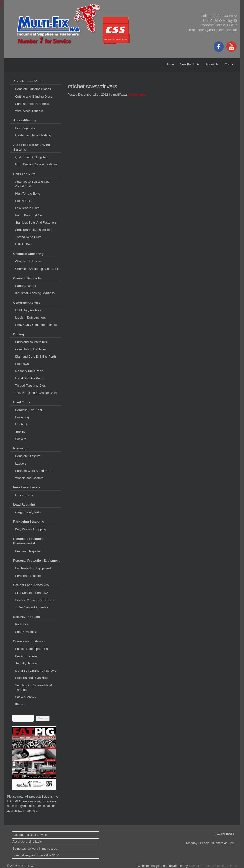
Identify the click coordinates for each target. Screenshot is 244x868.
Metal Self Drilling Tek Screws (36, 671)
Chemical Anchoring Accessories (38, 269)
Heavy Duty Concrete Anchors (36, 325)
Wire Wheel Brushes (29, 111)
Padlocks (21, 624)
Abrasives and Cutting (30, 81)
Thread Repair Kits (28, 237)
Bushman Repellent (29, 551)
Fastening (22, 417)
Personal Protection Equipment (36, 561)
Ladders (21, 463)
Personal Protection (29, 576)
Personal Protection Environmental (28, 541)
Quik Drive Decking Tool (32, 157)
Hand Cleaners (26, 286)
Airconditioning (25, 120)
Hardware (20, 448)
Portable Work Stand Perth (34, 471)
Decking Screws (26, 656)
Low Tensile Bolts (27, 208)
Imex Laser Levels (27, 487)
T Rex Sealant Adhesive (32, 607)
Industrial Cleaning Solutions (35, 293)
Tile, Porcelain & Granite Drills (36, 393)
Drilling (19, 334)
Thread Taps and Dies (30, 386)
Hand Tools (22, 402)
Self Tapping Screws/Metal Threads (33, 688)
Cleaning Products (27, 278)
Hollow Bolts (24, 201)
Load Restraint (24, 504)
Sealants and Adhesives (31, 585)
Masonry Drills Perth (29, 371)
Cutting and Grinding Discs (34, 96)
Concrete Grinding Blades (33, 89)
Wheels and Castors (29, 478)
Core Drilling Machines (31, 349)
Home (170, 64)
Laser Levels (24, 495)
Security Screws (26, 663)
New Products (190, 64)
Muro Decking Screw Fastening (37, 164)
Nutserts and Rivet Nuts (32, 678)
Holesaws (22, 364)
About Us (212, 64)
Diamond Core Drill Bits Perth (35, 357)
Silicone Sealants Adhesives (35, 600)
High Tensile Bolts (27, 194)
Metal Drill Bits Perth (29, 378)
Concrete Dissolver (28, 456)
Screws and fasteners (29, 641)
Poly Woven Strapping (30, 529)
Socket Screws (25, 697)
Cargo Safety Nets (28, 512)
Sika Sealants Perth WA (32, 593)
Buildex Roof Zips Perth (32, 649)
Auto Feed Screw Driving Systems (32, 147)
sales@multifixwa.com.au (217, 30)
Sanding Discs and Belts (32, 104)
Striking (20, 432)
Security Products (26, 617)
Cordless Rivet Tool (29, 410)
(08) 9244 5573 (225, 16)
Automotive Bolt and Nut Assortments (32, 184)
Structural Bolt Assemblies (33, 230)
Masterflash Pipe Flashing (33, 135)
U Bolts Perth (24, 244)
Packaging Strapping (29, 521)
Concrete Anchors (27, 303)
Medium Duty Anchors (30, 317)
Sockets (21, 439)
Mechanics (23, 424)
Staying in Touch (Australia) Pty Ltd (213, 866)
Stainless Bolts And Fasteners (36, 223)
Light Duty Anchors (28, 310)
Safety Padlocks (26, 632)
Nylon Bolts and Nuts (30, 215)
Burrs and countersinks (31, 342)
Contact (230, 64)
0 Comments (137, 95)
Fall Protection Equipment (33, 568)
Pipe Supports (25, 128)
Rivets (19, 704)
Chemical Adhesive (28, 261)
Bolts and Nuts (24, 174)
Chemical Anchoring (28, 254)
